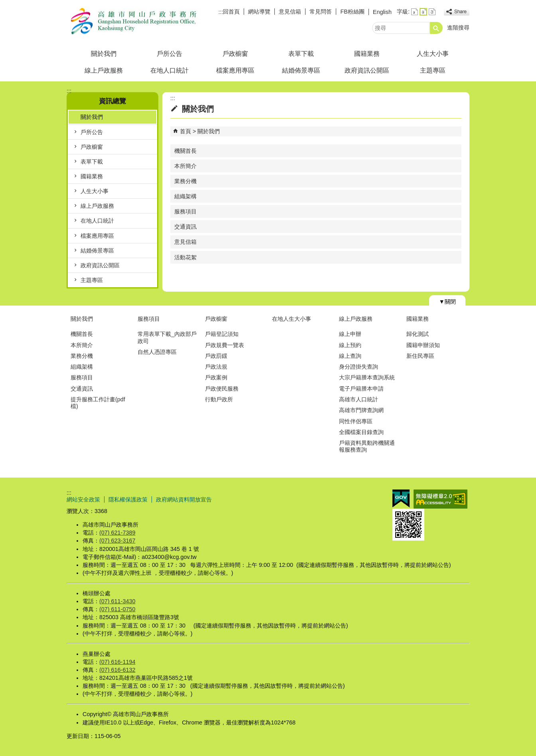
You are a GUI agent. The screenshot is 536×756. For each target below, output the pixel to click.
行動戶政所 (219, 399)
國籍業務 (367, 54)
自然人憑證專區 (157, 352)
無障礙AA (440, 499)
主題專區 (433, 70)
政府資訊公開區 (367, 70)
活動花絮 (185, 257)
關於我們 (104, 54)
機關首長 (185, 151)
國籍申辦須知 (423, 345)
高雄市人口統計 (359, 399)
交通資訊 (185, 227)
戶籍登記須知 (222, 334)
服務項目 (185, 211)
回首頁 (231, 12)
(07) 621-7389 (117, 533)
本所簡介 (185, 166)
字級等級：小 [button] (415, 12)
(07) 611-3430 (117, 601)
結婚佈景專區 (301, 70)
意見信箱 (290, 12)
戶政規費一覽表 (225, 345)
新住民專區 (420, 356)
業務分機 (185, 181)
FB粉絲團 (352, 12)
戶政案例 (216, 377)
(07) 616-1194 (117, 662)
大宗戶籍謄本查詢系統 (367, 377)
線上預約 (350, 345)
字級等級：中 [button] (423, 12)
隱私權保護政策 (128, 499)
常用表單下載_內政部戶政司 (167, 337)
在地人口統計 (169, 70)
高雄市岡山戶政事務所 (134, 21)
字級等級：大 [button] (432, 12)
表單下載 (301, 54)
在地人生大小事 (292, 319)
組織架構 (185, 196)
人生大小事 (433, 54)
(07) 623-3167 (117, 541)
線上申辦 (350, 334)
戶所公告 (169, 54)
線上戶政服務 (104, 70)
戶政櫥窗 (235, 54)
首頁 (185, 131)
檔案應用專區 (235, 70)
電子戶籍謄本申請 (361, 389)
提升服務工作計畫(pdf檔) (98, 403)
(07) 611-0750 (117, 609)
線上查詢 (350, 356)
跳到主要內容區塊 (4, 4)
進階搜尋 (458, 28)
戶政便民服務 (222, 389)
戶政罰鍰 (216, 356)
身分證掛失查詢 (359, 367)
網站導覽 (259, 12)
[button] (436, 28)
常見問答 (321, 12)
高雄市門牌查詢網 (361, 410)
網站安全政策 (83, 499)
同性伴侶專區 (356, 421)
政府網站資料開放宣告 (184, 499)
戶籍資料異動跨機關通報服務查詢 (367, 446)
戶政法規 (216, 367)
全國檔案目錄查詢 (361, 432)
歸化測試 (418, 334)
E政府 (401, 498)
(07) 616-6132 (117, 670)
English (382, 12)
